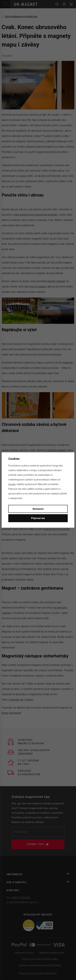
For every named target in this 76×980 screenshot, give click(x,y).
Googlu (12, 484)
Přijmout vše (38, 518)
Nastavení (38, 509)
